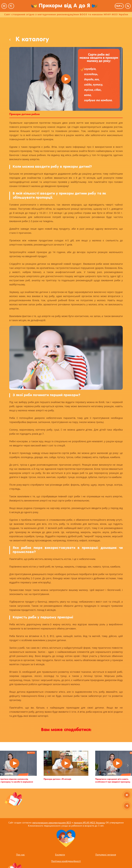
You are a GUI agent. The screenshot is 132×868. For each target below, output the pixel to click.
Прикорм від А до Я (64, 6)
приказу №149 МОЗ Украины (89, 823)
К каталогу (29, 40)
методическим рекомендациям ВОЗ (52, 823)
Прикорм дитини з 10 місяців (57, 779)
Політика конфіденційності (66, 861)
